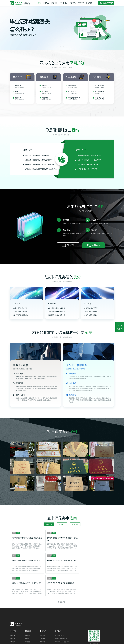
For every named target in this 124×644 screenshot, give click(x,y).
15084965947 (108, 3)
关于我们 (46, 3)
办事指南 (81, 3)
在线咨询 (93, 310)
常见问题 (75, 595)
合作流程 (73, 3)
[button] (61, 46)
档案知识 (62, 595)
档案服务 (55, 3)
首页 (40, 3)
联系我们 (89, 3)
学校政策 (49, 595)
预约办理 (68, 310)
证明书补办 (64, 3)
